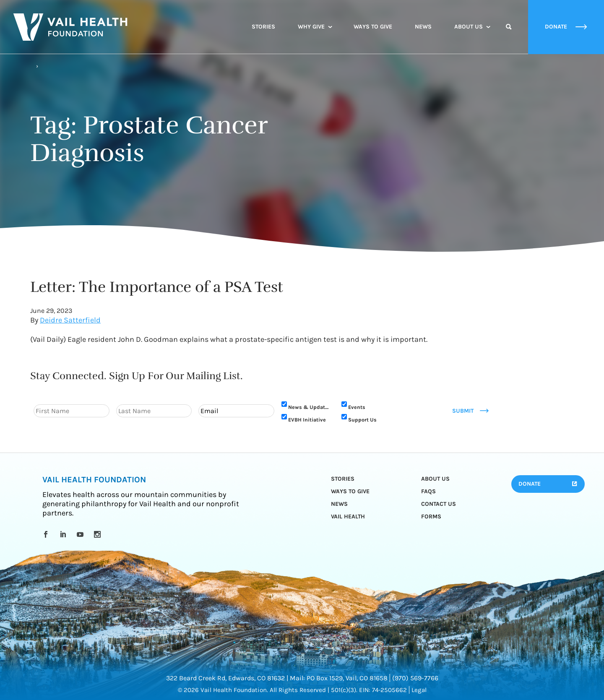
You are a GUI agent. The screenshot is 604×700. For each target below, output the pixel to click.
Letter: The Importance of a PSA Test (157, 287)
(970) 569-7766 (415, 678)
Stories (263, 27)
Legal (419, 690)
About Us (469, 27)
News (423, 27)
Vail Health (348, 517)
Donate (530, 484)
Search (509, 34)
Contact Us (439, 504)
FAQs (428, 491)
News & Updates (310, 407)
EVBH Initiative (307, 420)
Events (357, 407)
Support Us (362, 420)
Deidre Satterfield (70, 320)
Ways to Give (373, 27)
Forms (431, 517)
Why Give (311, 27)
